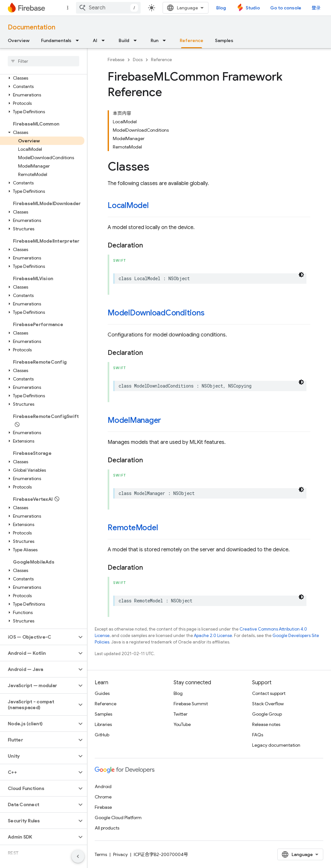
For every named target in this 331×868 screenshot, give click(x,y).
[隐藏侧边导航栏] (78, 856)
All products (107, 828)
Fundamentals (56, 40)
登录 (316, 8)
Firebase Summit (191, 704)
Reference (161, 60)
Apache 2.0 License (213, 636)
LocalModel (128, 205)
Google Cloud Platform (118, 818)
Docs (138, 60)
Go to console (286, 8)
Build (124, 40)
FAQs (258, 735)
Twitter (181, 714)
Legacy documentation (276, 745)
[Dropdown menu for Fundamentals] (79, 40)
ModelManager (134, 420)
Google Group (267, 714)
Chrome (103, 797)
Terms (101, 854)
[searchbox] (43, 61)
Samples (224, 40)
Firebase (116, 60)
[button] (42, 78)
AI (95, 40)
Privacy (120, 854)
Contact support (269, 693)
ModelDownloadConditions (156, 313)
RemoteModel (133, 528)
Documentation (32, 27)
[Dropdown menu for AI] (105, 40)
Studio (253, 8)
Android (103, 786)
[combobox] (108, 8)
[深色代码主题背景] (301, 275)
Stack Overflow (268, 704)
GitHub (102, 735)
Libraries (103, 724)
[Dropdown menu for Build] (137, 40)
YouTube (182, 724)
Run (155, 40)
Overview (19, 40)
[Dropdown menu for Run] (166, 40)
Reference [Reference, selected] (192, 40)
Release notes (266, 724)
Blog (221, 8)
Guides (102, 693)
